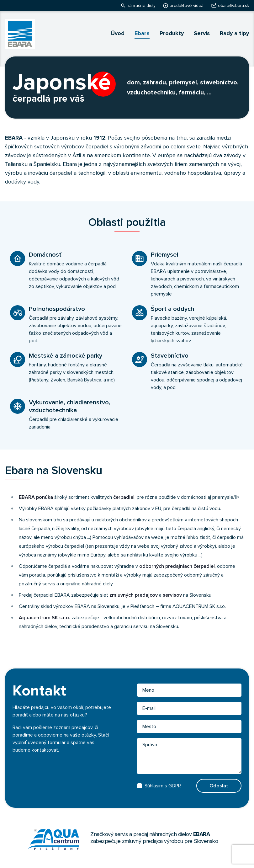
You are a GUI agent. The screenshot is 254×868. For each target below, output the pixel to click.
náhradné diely (141, 6)
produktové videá (186, 6)
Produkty (172, 34)
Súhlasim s (159, 786)
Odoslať (219, 786)
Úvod (118, 34)
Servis (202, 34)
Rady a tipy (234, 34)
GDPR (175, 786)
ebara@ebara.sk (233, 6)
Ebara (142, 34)
